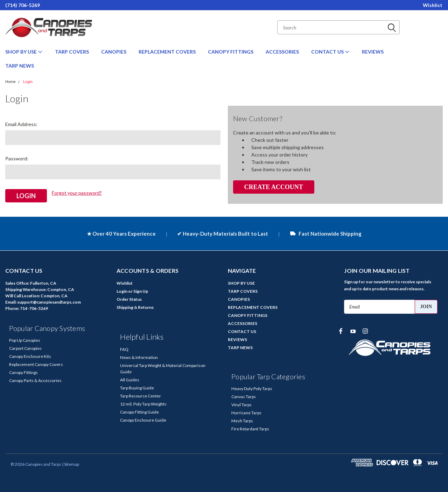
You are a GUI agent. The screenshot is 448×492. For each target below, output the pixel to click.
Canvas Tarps (244, 396)
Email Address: (21, 124)
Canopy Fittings (23, 372)
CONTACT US (330, 52)
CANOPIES (114, 52)
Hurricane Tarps (246, 412)
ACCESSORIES (282, 52)
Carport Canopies (25, 348)
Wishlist (433, 5)
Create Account (273, 187)
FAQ (124, 349)
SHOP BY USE (24, 52)
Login (28, 82)
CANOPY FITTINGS (231, 52)
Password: (17, 158)
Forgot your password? (77, 193)
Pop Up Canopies (25, 340)
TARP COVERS (72, 52)
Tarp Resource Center (141, 396)
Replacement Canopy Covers (36, 364)
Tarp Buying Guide (137, 387)
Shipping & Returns (135, 307)
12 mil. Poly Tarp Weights (143, 404)
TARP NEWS (20, 66)
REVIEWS (373, 52)
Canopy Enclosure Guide (143, 420)
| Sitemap (71, 464)
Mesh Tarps (242, 420)
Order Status (129, 299)
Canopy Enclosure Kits (30, 356)
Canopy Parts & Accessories (35, 380)
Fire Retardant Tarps (250, 428)
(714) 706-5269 (23, 5)
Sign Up (141, 291)
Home (10, 82)
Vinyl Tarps (241, 404)
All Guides (130, 379)
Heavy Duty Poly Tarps (252, 388)
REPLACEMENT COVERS (167, 52)
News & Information (139, 357)
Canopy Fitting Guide (139, 412)
